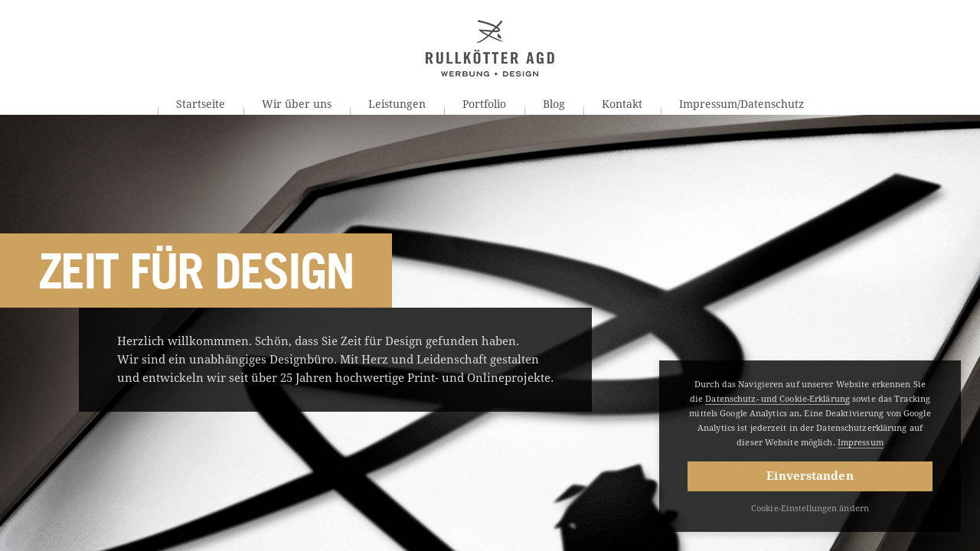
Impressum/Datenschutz (742, 104)
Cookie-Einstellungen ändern (810, 509)
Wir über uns (297, 104)
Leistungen (397, 104)
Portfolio (484, 104)
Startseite (201, 104)
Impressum (861, 443)
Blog (554, 104)
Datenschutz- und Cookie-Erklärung (777, 399)
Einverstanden (810, 476)
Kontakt (622, 104)
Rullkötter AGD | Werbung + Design (490, 48)
